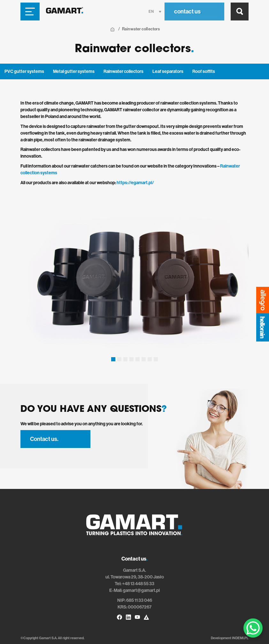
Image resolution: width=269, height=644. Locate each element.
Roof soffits (204, 71)
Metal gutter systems (74, 71)
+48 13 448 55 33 (138, 584)
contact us (188, 12)
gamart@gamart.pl (141, 590)
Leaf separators (168, 71)
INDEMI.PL (240, 638)
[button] (113, 359)
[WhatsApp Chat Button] (253, 628)
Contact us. (44, 439)
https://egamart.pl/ (135, 183)
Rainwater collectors (123, 71)
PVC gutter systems (24, 71)
